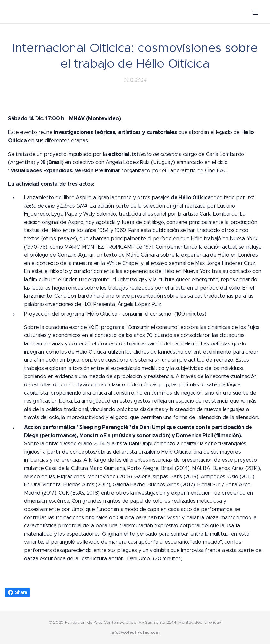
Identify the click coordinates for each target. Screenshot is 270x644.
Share (17, 592)
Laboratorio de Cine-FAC (197, 171)
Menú (256, 12)
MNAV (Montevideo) (95, 118)
